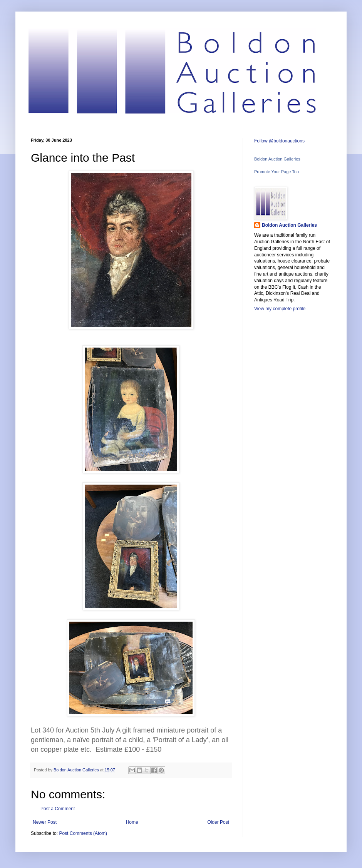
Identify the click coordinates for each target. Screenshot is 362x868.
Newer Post (45, 822)
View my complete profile (280, 309)
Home (132, 822)
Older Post (218, 822)
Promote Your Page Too (277, 172)
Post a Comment (58, 809)
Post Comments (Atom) (83, 833)
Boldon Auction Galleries (277, 159)
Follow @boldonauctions (279, 141)
